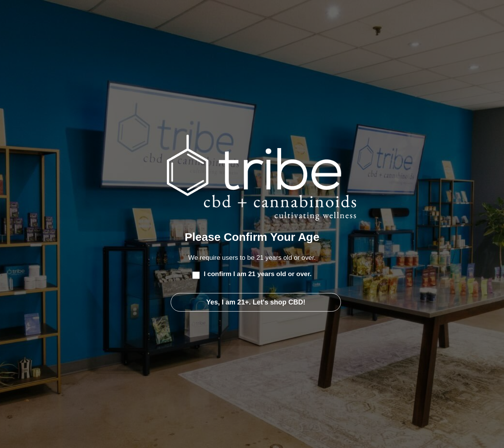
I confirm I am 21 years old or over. (257, 274)
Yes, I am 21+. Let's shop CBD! (256, 302)
